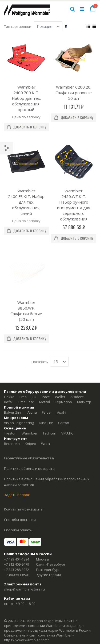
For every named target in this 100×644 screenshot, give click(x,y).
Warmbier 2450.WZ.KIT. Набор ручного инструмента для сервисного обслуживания (74, 205)
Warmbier (30, 405)
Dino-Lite (46, 394)
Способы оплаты (18, 501)
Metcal (45, 373)
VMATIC (67, 405)
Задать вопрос (17, 466)
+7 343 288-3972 (17, 541)
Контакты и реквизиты (24, 480)
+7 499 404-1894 (17, 530)
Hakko (9, 368)
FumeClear (25, 373)
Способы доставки (20, 491)
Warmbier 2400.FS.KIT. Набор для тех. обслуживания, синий (26, 202)
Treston (10, 405)
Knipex (30, 415)
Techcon (49, 405)
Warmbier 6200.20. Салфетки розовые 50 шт (74, 93)
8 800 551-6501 (18, 546)
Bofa (8, 373)
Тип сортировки (18, 26)
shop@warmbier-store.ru (24, 561)
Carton (64, 394)
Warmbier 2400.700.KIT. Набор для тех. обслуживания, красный (26, 98)
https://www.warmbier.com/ (26, 611)
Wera (45, 415)
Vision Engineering (19, 394)
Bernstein (12, 415)
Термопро (63, 373)
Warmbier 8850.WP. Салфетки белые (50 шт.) (26, 282)
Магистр (84, 373)
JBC (34, 368)
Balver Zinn (13, 384)
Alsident (77, 368)
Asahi (62, 384)
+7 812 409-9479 (17, 536)
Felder (47, 384)
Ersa (23, 368)
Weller (60, 368)
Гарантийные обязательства (29, 429)
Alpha (32, 384)
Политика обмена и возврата (29, 440)
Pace (46, 368)
